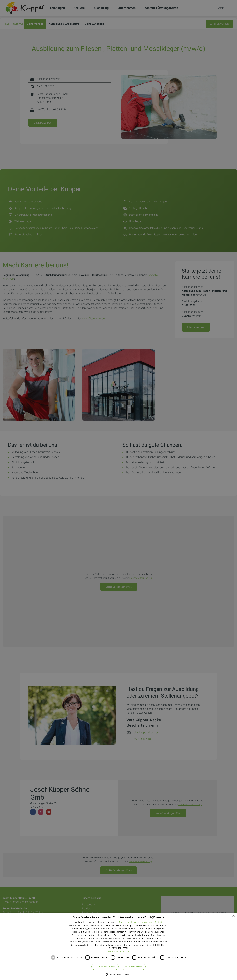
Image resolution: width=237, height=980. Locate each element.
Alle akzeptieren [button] (105, 967)
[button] (118, 974)
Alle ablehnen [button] (133, 967)
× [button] (233, 916)
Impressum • (148, 922)
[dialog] (118, 946)
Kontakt (158, 922)
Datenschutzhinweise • (130, 922)
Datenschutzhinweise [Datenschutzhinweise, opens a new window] (119, 951)
